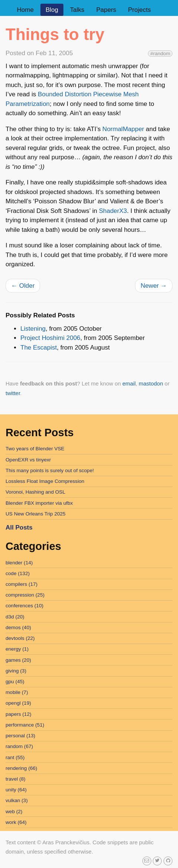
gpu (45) (15, 682)
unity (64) (16, 790)
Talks (77, 10)
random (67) (19, 746)
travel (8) (16, 779)
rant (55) (15, 757)
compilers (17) (22, 584)
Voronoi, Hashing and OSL (35, 492)
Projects (139, 10)
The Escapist (39, 348)
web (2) (14, 812)
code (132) (18, 573)
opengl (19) (18, 703)
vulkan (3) (17, 800)
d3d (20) (15, 617)
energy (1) (17, 649)
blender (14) (19, 563)
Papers (106, 10)
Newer (154, 286)
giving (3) (16, 671)
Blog (52, 10)
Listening (33, 329)
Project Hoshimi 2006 (50, 338)
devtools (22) (20, 638)
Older (23, 286)
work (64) (16, 822)
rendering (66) (21, 768)
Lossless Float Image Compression (45, 481)
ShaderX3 (113, 211)
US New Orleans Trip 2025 (36, 514)
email (129, 383)
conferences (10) (24, 606)
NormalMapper (123, 129)
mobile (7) (17, 692)
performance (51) (25, 725)
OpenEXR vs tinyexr (28, 460)
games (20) (18, 660)
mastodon (151, 383)
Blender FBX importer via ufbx (39, 503)
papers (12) (19, 714)
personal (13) (20, 736)
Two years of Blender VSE (35, 449)
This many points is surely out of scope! (50, 470)
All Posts (19, 528)
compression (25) (25, 595)
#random (160, 54)
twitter (13, 393)
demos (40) (18, 627)
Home (25, 10)
